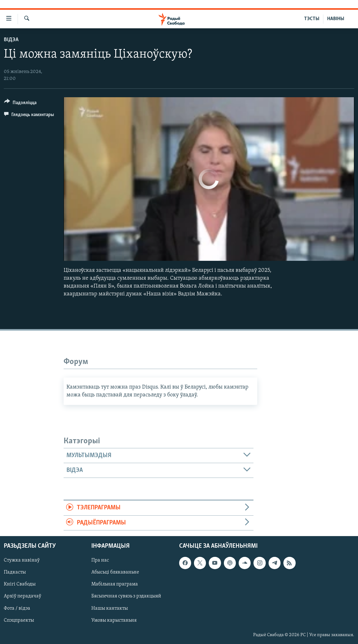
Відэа (11, 40)
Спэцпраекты (19, 620)
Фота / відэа (17, 608)
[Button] (20, 104)
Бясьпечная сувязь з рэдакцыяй (126, 596)
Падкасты (15, 572)
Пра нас (100, 560)
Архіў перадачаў (23, 596)
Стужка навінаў (22, 560)
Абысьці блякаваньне (115, 572)
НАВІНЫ (336, 19)
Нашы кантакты (110, 608)
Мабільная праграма (115, 584)
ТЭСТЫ (312, 19)
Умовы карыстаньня (114, 620)
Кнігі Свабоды (20, 584)
